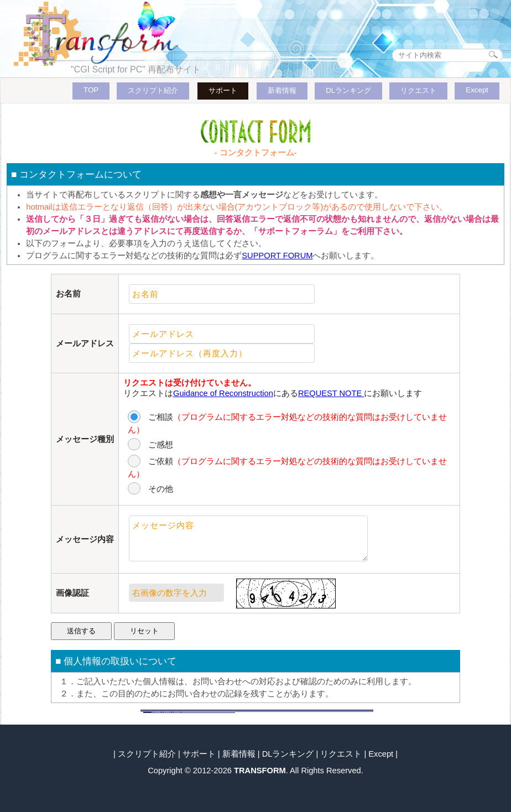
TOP (91, 90)
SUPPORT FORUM (277, 256)
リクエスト (418, 90)
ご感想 (161, 445)
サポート (223, 90)
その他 (161, 489)
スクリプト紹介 (153, 90)
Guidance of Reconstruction (223, 393)
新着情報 (282, 90)
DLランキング (348, 90)
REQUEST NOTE (331, 393)
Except (477, 90)
